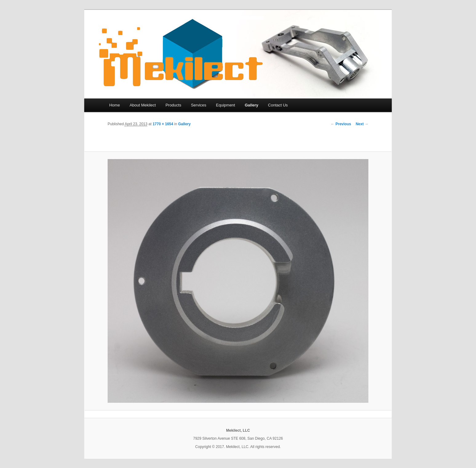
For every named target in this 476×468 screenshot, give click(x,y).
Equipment (225, 105)
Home (115, 105)
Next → (362, 124)
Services (199, 105)
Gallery (252, 105)
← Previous (341, 124)
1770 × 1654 (163, 124)
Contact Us (278, 105)
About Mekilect (143, 105)
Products (173, 105)
